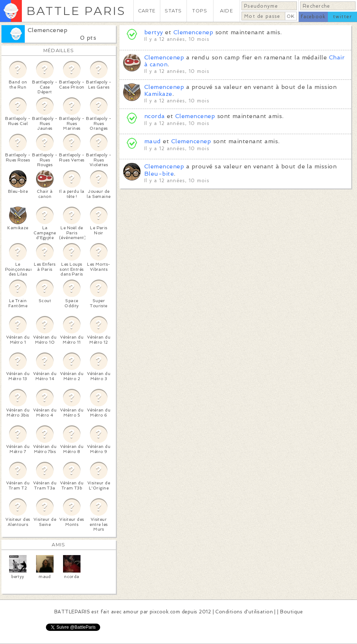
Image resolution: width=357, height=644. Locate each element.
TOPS (200, 11)
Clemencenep (48, 30)
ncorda (155, 116)
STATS (173, 11)
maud (153, 141)
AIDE (227, 11)
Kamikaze (158, 94)
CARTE (147, 11)
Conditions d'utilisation (244, 612)
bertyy (154, 32)
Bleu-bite (159, 174)
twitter (342, 17)
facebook (313, 17)
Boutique (291, 612)
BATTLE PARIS (76, 11)
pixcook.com (165, 612)
